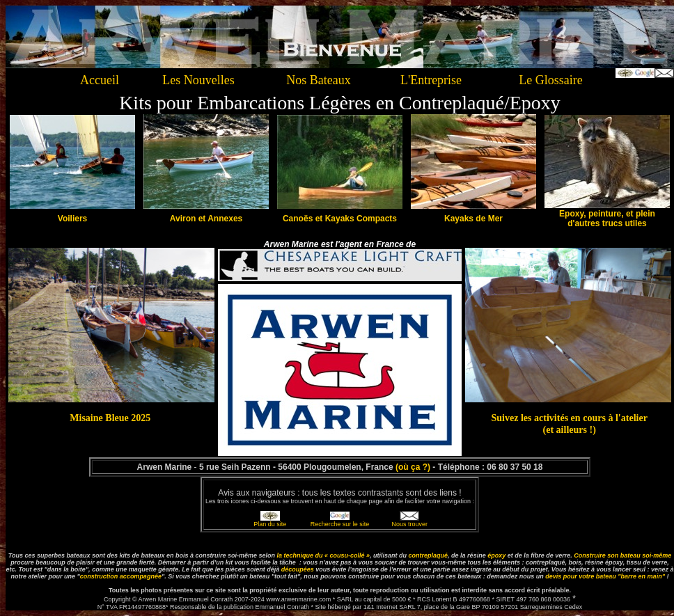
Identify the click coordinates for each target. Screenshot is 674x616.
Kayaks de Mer (473, 219)
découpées (298, 569)
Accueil (100, 80)
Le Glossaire (550, 80)
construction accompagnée (121, 576)
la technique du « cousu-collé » (324, 555)
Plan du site (270, 524)
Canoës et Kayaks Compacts (340, 219)
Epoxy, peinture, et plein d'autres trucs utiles (607, 219)
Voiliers (72, 219)
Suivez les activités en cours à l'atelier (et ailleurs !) (569, 424)
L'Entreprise (431, 80)
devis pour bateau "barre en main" (605, 576)
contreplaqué (429, 555)
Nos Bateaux (318, 80)
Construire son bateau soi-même (622, 555)
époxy (496, 555)
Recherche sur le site (340, 524)
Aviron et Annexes (206, 219)
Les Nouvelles (198, 80)
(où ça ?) (413, 467)
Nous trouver (410, 524)
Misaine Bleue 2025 (110, 418)
